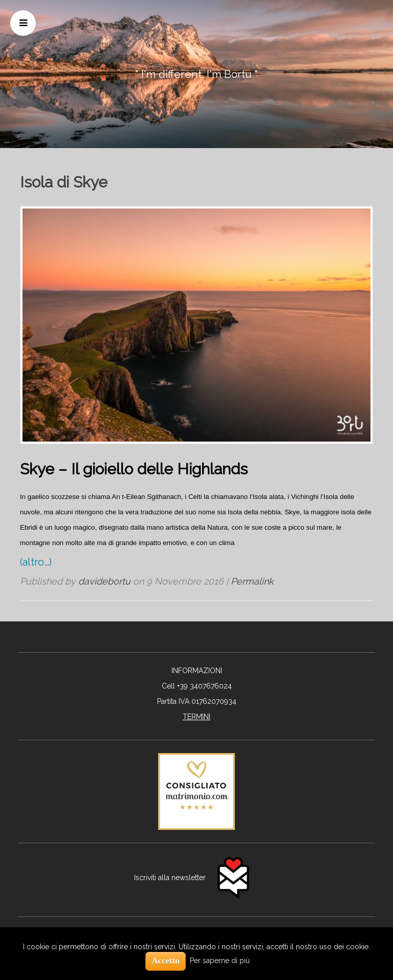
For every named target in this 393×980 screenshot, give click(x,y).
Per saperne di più (220, 961)
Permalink (252, 581)
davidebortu (104, 581)
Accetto (166, 961)
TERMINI (196, 717)
